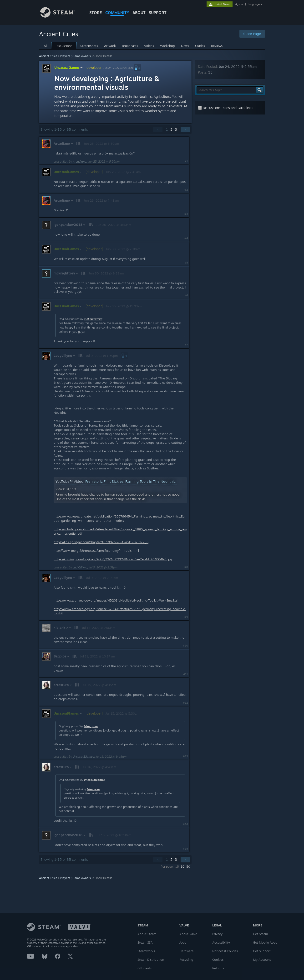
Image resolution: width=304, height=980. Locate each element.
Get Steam (260, 934)
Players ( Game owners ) (76, 56)
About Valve (188, 934)
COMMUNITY (117, 13)
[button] (137, 68)
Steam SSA (145, 942)
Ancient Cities (48, 56)
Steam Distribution (151, 960)
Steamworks (146, 951)
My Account (262, 960)
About (139, 13)
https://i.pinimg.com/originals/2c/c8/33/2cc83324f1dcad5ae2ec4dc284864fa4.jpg (113, 559)
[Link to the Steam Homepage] (61, 16)
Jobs (183, 942)
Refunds (218, 968)
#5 (186, 263)
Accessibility (221, 942)
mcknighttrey (93, 319)
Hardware (186, 951)
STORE (96, 13)
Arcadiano (79, 162)
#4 (186, 238)
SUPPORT (158, 13)
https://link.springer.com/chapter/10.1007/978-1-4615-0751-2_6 (101, 542)
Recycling (186, 960)
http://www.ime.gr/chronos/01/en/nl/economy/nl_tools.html (96, 551)
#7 (186, 345)
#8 (186, 567)
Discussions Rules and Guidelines (226, 108)
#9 (186, 617)
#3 (186, 214)
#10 (185, 646)
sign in (239, 4)
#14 (185, 824)
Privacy (217, 934)
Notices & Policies (225, 951)
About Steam (147, 934)
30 (183, 867)
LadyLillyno (80, 567)
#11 (186, 674)
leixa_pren (91, 726)
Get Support (262, 951)
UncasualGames (69, 67)
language (254, 4)
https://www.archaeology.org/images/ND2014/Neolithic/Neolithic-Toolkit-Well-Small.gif (116, 600)
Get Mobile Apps (265, 942)
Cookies (218, 960)
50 (188, 867)
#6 (186, 295)
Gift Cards (144, 968)
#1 (186, 161)
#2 (186, 190)
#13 (185, 756)
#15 (185, 849)
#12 (185, 703)
